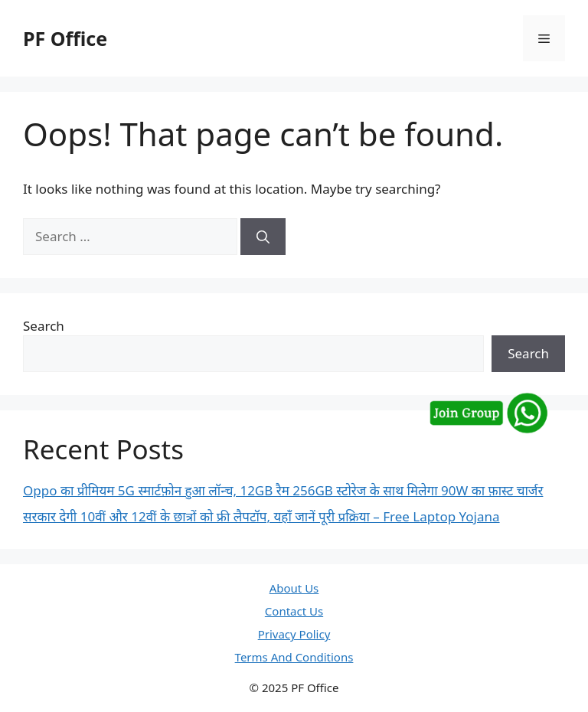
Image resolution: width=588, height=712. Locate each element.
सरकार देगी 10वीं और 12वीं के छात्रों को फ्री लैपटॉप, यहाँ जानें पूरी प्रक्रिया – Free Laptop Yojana (261, 516)
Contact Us (294, 611)
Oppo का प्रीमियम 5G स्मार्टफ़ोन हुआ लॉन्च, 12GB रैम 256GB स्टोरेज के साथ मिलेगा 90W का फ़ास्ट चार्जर (283, 490)
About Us (294, 588)
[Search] (263, 237)
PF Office (65, 38)
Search (44, 326)
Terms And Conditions (294, 657)
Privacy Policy (294, 634)
